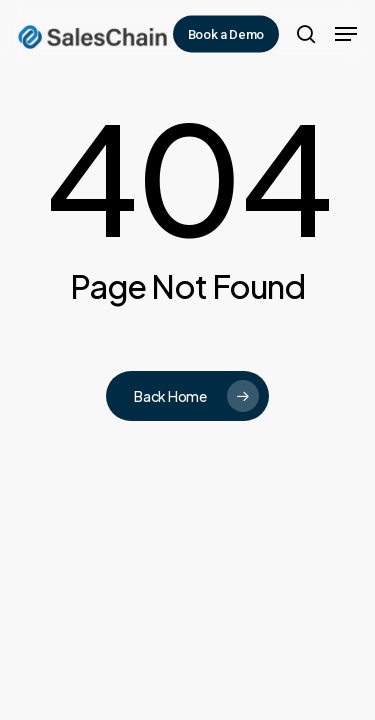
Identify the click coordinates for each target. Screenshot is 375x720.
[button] (346, 34)
